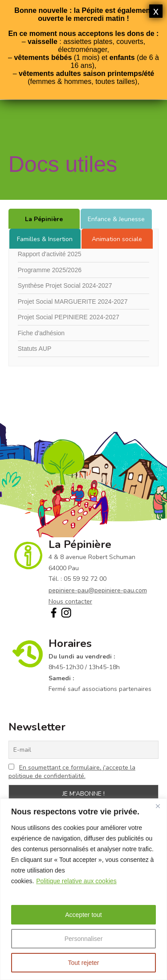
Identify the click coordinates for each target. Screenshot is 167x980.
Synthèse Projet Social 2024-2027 (65, 286)
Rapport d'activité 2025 (50, 254)
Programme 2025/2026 (50, 270)
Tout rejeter (83, 963)
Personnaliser (84, 939)
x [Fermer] (156, 11)
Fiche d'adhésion (41, 333)
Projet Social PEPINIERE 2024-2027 (69, 317)
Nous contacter (70, 601)
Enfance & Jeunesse (116, 219)
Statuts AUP (35, 349)
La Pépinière (44, 219)
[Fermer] (158, 806)
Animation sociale (117, 239)
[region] (83, 889)
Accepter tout (83, 915)
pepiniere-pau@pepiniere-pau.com (98, 590)
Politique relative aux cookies (76, 881)
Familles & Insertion (45, 239)
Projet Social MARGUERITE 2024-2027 (73, 302)
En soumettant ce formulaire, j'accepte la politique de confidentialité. (72, 772)
